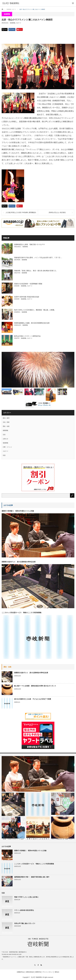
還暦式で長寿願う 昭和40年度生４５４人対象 (18, 511)
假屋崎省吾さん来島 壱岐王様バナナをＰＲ (29, 244)
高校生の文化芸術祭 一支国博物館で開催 (28, 284)
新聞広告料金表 (30, 972)
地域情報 (13, 23)
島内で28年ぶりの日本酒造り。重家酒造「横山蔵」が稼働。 (35, 310)
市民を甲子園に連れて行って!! (25, 923)
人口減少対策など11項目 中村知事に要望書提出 (21, 212)
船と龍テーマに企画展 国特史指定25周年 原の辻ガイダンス (35, 686)
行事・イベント (7, 447)
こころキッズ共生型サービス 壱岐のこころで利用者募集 (22, 613)
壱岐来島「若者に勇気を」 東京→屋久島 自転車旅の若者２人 (35, 271)
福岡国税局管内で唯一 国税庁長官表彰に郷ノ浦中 (32, 877)
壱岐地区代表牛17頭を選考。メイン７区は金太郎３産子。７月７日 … (38, 258)
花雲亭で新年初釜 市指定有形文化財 (27, 297)
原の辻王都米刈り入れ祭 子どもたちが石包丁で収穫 (33, 699)
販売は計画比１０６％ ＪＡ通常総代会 (27, 336)
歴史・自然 (6, 426)
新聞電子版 (38, 972)
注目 (4, 435)
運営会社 (57, 972)
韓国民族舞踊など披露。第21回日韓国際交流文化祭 (32, 323)
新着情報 (5, 430)
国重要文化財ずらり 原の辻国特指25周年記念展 (19, 562)
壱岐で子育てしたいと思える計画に (26, 897)
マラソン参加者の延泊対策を (24, 910)
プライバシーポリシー (48, 972)
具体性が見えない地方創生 (57, 212)
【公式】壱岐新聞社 (36, 977)
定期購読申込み (21, 972)
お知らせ (5, 439)
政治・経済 (6, 418)
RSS (41, 965)
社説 (4, 455)
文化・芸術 (6, 422)
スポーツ (18, 23)
